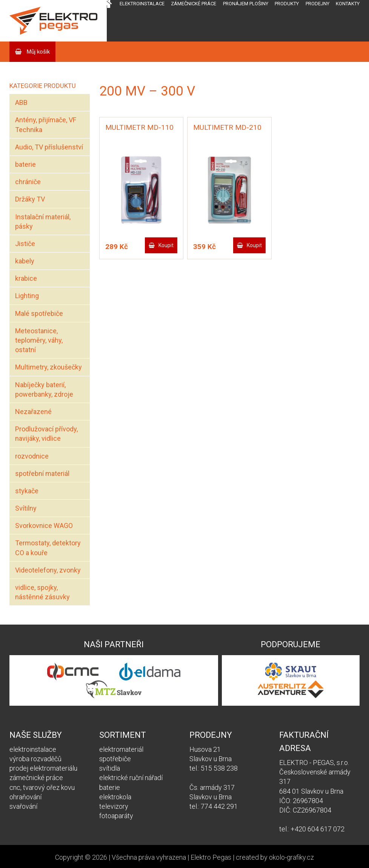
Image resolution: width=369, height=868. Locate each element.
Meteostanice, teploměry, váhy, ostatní (39, 340)
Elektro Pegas (211, 857)
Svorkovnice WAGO (44, 526)
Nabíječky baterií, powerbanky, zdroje (44, 389)
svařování (23, 806)
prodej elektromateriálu (43, 768)
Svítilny (26, 508)
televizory (114, 806)
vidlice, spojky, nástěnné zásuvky (42, 592)
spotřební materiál (42, 473)
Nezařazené (33, 412)
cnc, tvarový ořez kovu (42, 787)
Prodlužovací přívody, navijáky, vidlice (46, 434)
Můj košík (38, 52)
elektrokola (115, 797)
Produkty (287, 4)
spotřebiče (115, 759)
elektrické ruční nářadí (131, 778)
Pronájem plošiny (246, 4)
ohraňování (25, 797)
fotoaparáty (116, 816)
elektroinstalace (33, 749)
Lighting (27, 296)
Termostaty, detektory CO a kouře (48, 548)
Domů (106, 21)
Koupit (166, 245)
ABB (21, 102)
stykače (27, 491)
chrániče (28, 182)
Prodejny (317, 4)
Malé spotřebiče (39, 313)
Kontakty (348, 4)
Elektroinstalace (142, 4)
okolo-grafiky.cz (291, 857)
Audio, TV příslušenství (49, 147)
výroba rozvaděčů (35, 759)
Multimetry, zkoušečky (48, 367)
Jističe (25, 244)
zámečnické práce (36, 778)
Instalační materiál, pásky (43, 222)
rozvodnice (32, 456)
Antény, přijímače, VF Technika (46, 125)
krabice (26, 278)
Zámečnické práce (194, 4)
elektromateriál (121, 749)
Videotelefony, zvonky (48, 570)
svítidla (110, 768)
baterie (25, 164)
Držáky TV (30, 199)
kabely (25, 261)
